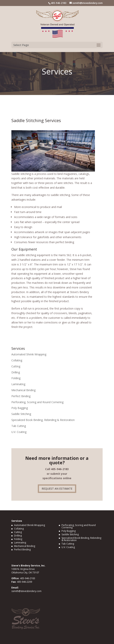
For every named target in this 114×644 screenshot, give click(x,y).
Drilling (16, 372)
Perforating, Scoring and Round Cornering (37, 402)
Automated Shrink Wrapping (29, 354)
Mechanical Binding (23, 390)
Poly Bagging (20, 408)
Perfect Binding (21, 396)
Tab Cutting (19, 426)
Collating (17, 360)
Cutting (16, 366)
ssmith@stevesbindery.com (26, 591)
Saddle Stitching (21, 414)
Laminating (18, 384)
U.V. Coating (19, 432)
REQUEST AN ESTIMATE (57, 489)
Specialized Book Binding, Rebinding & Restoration (43, 420)
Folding (16, 378)
